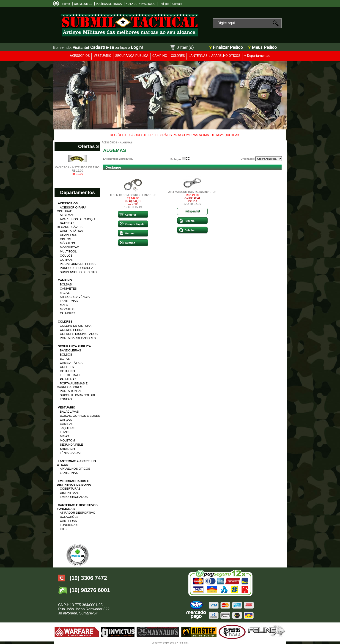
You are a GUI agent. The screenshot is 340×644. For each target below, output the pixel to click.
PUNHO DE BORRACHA (77, 268)
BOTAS (65, 359)
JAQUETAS (68, 428)
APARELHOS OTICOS (75, 469)
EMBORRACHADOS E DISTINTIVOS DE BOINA (74, 483)
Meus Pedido (264, 47)
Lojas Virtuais (178, 643)
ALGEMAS (67, 215)
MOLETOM (67, 440)
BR (187, 643)
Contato (177, 4)
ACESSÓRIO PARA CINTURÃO (71, 209)
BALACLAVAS (69, 412)
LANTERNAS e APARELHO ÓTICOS (215, 56)
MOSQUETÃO (70, 247)
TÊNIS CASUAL (71, 453)
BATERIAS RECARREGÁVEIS (70, 225)
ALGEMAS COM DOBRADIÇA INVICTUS (192, 192)
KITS (63, 529)
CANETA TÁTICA (71, 231)
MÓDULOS (67, 243)
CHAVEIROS (69, 235)
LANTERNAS (69, 301)
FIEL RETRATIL (70, 375)
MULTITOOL (68, 251)
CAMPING (160, 56)
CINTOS (65, 239)
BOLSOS (66, 355)
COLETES (67, 367)
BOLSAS (66, 284)
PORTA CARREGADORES (78, 338)
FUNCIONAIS (69, 525)
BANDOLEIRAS (70, 350)
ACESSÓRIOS (80, 56)
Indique (164, 4)
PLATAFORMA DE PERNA (78, 264)
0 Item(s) (185, 47)
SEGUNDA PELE (71, 445)
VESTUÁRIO (103, 56)
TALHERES (68, 313)
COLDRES (178, 56)
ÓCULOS (66, 256)
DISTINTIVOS (69, 493)
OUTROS (66, 260)
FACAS (65, 293)
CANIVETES (68, 289)
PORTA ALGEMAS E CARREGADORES (72, 385)
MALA (64, 305)
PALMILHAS (68, 379)
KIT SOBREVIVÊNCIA (75, 297)
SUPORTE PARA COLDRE (78, 395)
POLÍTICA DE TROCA (109, 4)
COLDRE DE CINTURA (75, 326)
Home (66, 4)
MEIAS (64, 436)
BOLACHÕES (69, 517)
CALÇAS (66, 420)
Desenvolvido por (161, 643)
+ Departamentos (257, 56)
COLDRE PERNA (72, 330)
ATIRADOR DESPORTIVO (78, 513)
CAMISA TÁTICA (71, 363)
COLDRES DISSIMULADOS (79, 334)
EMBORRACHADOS (74, 497)
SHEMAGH (67, 449)
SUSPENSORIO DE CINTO (78, 272)
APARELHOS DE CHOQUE (78, 219)
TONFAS (66, 399)
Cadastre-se (102, 47)
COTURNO (67, 371)
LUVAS (65, 432)
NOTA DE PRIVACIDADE (141, 4)
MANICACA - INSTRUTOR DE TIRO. (77, 171)
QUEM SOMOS (83, 4)
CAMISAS (67, 424)
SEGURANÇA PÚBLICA (132, 56)
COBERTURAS (70, 489)
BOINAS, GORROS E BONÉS (80, 416)
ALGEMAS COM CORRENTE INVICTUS (133, 195)
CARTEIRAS (68, 521)
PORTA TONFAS (71, 391)
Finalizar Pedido (228, 47)
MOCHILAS (68, 309)
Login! (137, 47)
